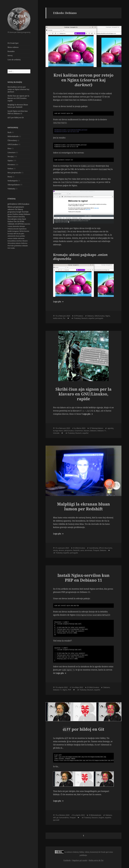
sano (82, 550)
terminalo (88, 550)
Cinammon (79, 431)
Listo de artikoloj (14, 60)
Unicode (56, 433)
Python (10, 169)
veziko (13, 248)
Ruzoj (10, 177)
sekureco (11, 209)
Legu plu (59, 302)
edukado (25, 246)
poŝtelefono (18, 246)
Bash (9, 132)
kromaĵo (10, 234)
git (57, 818)
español (91, 318)
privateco (13, 204)
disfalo (16, 238)
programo (69, 550)
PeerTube (11, 246)
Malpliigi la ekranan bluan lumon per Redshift (83, 506)
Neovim (27, 231)
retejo (20, 219)
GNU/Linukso (13, 144)
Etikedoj (12, 199)
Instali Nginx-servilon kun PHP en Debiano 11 (83, 578)
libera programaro (16, 207)
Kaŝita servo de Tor (96, 860)
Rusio (18, 236)
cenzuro (10, 238)
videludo (11, 224)
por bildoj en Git (16, 118)
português (99, 318)
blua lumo (108, 548)
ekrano (61, 550)
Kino (9, 148)
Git (18, 221)
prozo (10, 214)
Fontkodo (67, 860)
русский (56, 820)
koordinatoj (94, 548)
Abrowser (21, 238)
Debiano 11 (102, 431)
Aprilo (61, 687)
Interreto (27, 224)
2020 (68, 815)
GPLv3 (101, 548)
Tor (16, 209)
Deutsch (85, 318)
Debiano (27, 214)
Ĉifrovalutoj (12, 140)
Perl (9, 248)
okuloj (55, 550)
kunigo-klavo (58, 431)
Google (19, 212)
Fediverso (24, 243)
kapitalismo (23, 229)
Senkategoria (13, 181)
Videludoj (11, 189)
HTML (22, 221)
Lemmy (10, 226)
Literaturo (11, 152)
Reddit (10, 231)
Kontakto (11, 51)
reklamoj (11, 229)
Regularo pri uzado (80, 860)
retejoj (21, 214)
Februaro (63, 316)
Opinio (10, 161)
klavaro (87, 431)
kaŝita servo (58, 318)
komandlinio (64, 818)
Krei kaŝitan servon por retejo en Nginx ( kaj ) (18, 89)
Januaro (62, 548)
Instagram (16, 231)
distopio (22, 226)
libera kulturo (13, 217)
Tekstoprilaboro (14, 185)
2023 (68, 316)
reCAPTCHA (19, 224)
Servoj (10, 55)
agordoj (110, 428)
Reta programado (14, 173)
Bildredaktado (13, 136)
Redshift (76, 550)
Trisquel (96, 550)
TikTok (22, 231)
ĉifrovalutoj (12, 243)
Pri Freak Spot (13, 43)
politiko (22, 236)
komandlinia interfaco (15, 241)
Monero (25, 241)
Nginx (108, 316)
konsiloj (22, 217)
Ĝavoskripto (12, 219)
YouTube (25, 212)
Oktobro (62, 815)
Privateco (11, 165)
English (101, 818)
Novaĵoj (11, 157)
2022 (66, 687)
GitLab (18, 234)
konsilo (16, 229)
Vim (15, 221)
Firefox (15, 214)
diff (15, 234)
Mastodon (16, 226)
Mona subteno (13, 47)
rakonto (18, 243)
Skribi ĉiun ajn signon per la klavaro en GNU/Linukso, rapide (18, 98)
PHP (69, 690)
